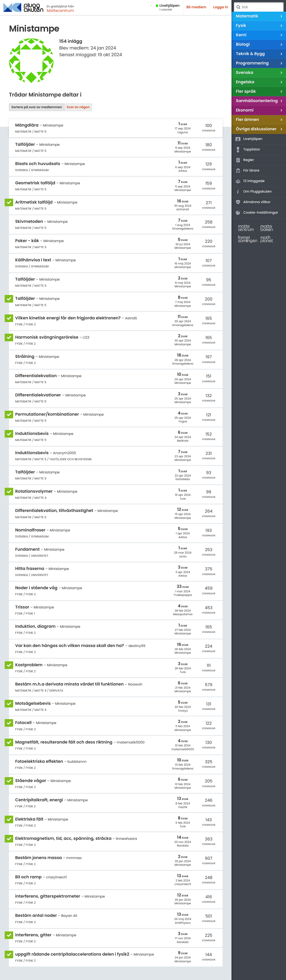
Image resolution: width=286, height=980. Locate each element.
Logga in (221, 7)
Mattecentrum (60, 11)
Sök (238, 7)
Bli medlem (197, 7)
